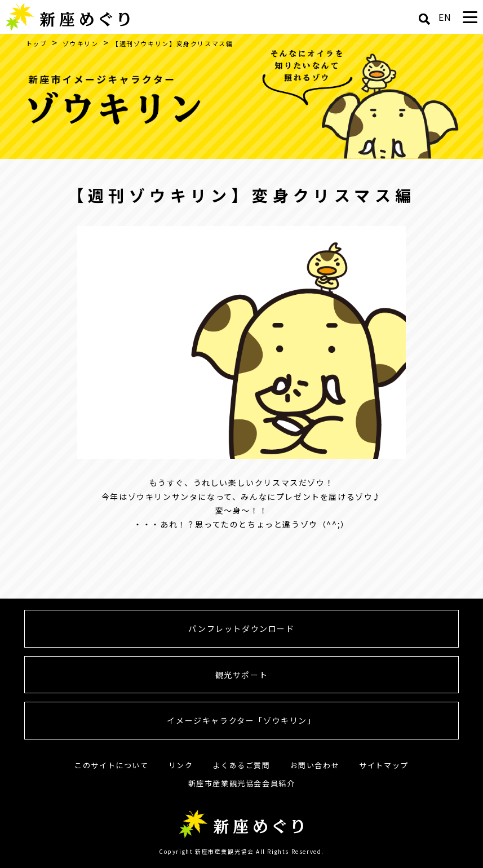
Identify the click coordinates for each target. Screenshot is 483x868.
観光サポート (242, 675)
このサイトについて (111, 765)
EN (445, 17)
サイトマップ (384, 765)
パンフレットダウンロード (241, 628)
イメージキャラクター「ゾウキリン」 (241, 720)
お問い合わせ (315, 765)
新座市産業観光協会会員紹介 (242, 783)
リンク (181, 765)
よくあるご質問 (241, 765)
